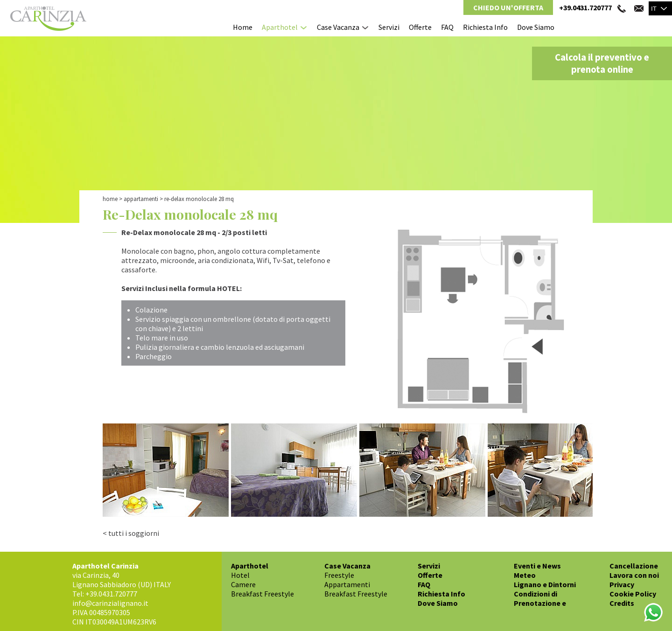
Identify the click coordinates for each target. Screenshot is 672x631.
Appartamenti (141, 199)
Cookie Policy (633, 594)
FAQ (447, 27)
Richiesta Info (485, 27)
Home (243, 27)
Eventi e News (537, 566)
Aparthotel (280, 27)
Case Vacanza (338, 27)
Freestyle (339, 575)
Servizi (389, 27)
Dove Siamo (536, 27)
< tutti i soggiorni (131, 533)
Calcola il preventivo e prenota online (602, 63)
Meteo (525, 575)
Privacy (622, 584)
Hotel (240, 575)
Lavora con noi (634, 575)
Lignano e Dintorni (545, 584)
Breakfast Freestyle (262, 594)
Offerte (420, 27)
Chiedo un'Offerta (508, 7)
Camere (243, 584)
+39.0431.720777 (585, 7)
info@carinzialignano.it (110, 603)
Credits (622, 603)
